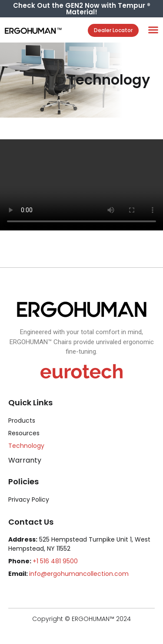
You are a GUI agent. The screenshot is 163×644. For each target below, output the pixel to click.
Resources (24, 433)
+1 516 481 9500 (55, 561)
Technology (26, 446)
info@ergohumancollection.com (79, 574)
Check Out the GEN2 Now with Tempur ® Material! (82, 9)
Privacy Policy (29, 499)
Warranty (25, 460)
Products (22, 421)
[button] (153, 30)
